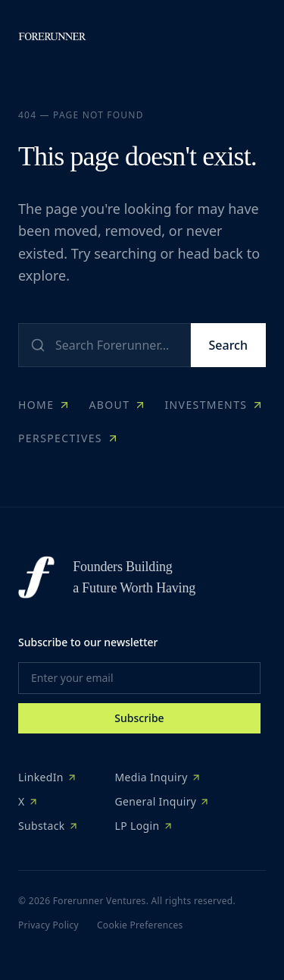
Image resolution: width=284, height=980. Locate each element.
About (117, 405)
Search (228, 345)
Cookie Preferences (140, 925)
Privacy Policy (48, 925)
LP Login (144, 826)
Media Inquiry (158, 777)
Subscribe (139, 718)
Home (44, 405)
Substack (48, 826)
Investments (214, 405)
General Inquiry (163, 801)
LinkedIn (48, 777)
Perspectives (69, 438)
